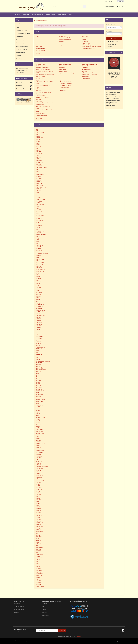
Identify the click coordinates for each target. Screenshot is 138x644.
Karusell (38, 356)
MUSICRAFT (39, 402)
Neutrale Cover (63, 71)
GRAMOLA (39, 308)
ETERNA (38, 287)
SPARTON (39, 510)
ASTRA (38, 159)
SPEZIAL (38, 514)
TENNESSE (39, 537)
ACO (37, 134)
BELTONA (38, 173)
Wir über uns (62, 36)
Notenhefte (63, 91)
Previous (109, 70)
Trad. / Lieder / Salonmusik (43, 106)
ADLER (38, 136)
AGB (83, 38)
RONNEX (38, 486)
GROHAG (38, 314)
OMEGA (38, 416)
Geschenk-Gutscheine (66, 84)
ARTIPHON (39, 154)
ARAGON (38, 147)
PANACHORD (40, 430)
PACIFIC (38, 423)
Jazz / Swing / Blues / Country (44, 92)
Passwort (109, 31)
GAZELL (38, 301)
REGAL (38, 472)
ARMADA (38, 152)
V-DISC (38, 560)
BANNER (38, 164)
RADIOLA (38, 465)
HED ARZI (39, 326)
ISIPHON (38, 344)
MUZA (37, 403)
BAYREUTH (39, 166)
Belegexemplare (64, 87)
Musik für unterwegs (65, 85)
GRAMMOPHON (40, 305)
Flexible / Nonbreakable (42, 68)
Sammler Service (50, 15)
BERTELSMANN (40, 175)
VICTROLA (39, 570)
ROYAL (38, 491)
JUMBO (38, 351)
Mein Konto (26, 15)
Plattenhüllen (25, 37)
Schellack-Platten (25, 24)
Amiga (61, 45)
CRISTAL (38, 228)
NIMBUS (38, 407)
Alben (61, 80)
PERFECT (39, 442)
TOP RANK (39, 544)
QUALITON (39, 461)
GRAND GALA (40, 312)
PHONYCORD (40, 451)
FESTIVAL (39, 296)
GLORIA (38, 303)
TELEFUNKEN (40, 532)
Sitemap (84, 40)
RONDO (38, 484)
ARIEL (37, 148)
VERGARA (39, 565)
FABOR (38, 289)
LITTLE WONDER (41, 370)
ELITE (37, 273)
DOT (37, 252)
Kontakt (110, 1)
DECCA (38, 238)
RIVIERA (38, 482)
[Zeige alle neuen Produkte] (122, 53)
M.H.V (37, 375)
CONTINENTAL (40, 221)
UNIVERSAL (39, 558)
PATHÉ (38, 437)
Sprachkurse (39, 78)
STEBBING (39, 519)
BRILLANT (39, 182)
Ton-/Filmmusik (40, 105)
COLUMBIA (39, 212)
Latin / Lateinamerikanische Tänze (45, 75)
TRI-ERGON (39, 547)
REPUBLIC (39, 477)
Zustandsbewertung (37, 15)
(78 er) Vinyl (39, 119)
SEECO (38, 496)
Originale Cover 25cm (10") (66, 73)
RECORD (38, 470)
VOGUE (38, 577)
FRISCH (38, 300)
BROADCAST (39, 184)
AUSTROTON (40, 162)
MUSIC (38, 398)
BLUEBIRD (39, 177)
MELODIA (38, 384)
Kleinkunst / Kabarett (41, 73)
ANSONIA (38, 145)
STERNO (38, 521)
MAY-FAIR (38, 380)
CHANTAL (38, 198)
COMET (38, 213)
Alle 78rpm (39, 66)
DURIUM (38, 256)
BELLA (38, 171)
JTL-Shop (120, 641)
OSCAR (38, 421)
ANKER (38, 143)
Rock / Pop (39, 101)
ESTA (37, 285)
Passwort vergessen (114, 41)
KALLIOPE (39, 354)
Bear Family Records (41, 168)
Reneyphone (39, 475)
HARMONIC (39, 322)
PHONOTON (39, 449)
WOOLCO (38, 583)
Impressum (85, 41)
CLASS (38, 203)
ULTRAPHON (39, 554)
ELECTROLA (39, 264)
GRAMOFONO (40, 307)
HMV (37, 335)
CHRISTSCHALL (40, 199)
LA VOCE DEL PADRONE (43, 361)
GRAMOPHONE (40, 310)
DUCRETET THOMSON (42, 254)
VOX (37, 579)
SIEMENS (38, 503)
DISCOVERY (39, 245)
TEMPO (38, 535)
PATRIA (38, 438)
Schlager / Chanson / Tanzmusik (44, 103)
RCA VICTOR (39, 468)
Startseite (18, 15)
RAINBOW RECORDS (42, 467)
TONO (37, 542)
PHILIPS (38, 445)
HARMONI (39, 319)
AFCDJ (38, 140)
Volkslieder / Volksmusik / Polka (44, 82)
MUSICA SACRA (40, 400)
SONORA (38, 509)
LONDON (38, 372)
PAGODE (38, 424)
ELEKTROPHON (40, 270)
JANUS (38, 345)
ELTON (38, 277)
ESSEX (38, 284)
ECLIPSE (38, 257)
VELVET (38, 563)
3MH (37, 129)
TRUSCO (38, 551)
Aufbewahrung (25, 40)
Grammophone (86, 66)
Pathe (37, 435)
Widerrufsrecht (86, 43)
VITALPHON (39, 574)
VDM (37, 561)
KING (37, 358)
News (106, 1)
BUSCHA (38, 189)
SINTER (38, 507)
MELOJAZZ (39, 387)
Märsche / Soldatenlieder (42, 98)
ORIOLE (38, 419)
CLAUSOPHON (40, 205)
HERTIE (38, 329)
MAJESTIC (39, 379)
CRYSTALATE (40, 231)
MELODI (38, 382)
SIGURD (38, 505)
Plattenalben (85, 77)
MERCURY (39, 389)
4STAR (38, 131)
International (39, 91)
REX (37, 479)
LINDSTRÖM (39, 368)
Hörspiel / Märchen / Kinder (43, 85)
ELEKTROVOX (40, 271)
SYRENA (38, 530)
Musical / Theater (40, 77)
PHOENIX (38, 447)
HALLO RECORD (40, 315)
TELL (37, 533)
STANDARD (39, 516)
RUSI (37, 493)
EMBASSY (39, 278)
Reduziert (38, 117)
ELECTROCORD (40, 263)
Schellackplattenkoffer (88, 73)
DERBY (38, 240)
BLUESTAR (39, 180)
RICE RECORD (40, 481)
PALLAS (38, 426)
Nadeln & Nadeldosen (25, 30)
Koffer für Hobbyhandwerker (90, 75)
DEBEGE (38, 236)
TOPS (37, 546)
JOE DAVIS (39, 349)
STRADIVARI (39, 523)
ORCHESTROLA (40, 417)
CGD (37, 196)
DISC (37, 243)
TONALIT (38, 540)
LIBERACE (39, 363)
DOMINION (39, 250)
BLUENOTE (39, 178)
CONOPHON (39, 219)
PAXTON (38, 440)
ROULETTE (39, 489)
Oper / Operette (40, 99)
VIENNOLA (39, 572)
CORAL (38, 222)
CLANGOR (39, 201)
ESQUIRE (38, 282)
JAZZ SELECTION (41, 347)
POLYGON (39, 456)
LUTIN (37, 373)
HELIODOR (39, 328)
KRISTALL (39, 359)
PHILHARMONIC (40, 444)
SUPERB (38, 525)
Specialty (38, 512)
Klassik (38, 94)
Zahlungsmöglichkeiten (65, 38)
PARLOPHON (39, 431)
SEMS (37, 502)
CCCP (37, 192)
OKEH (37, 412)
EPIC (37, 280)
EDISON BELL (40, 259)
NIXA (37, 409)
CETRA (38, 194)
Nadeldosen (62, 68)
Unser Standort (62, 15)
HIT (37, 331)
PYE (37, 460)
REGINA (38, 474)
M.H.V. (37, 377)
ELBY (37, 261)
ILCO (37, 340)
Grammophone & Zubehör (25, 34)
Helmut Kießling (86, 45)
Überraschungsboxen (65, 82)
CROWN (38, 229)
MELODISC (39, 386)
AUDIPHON (39, 161)
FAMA (37, 291)
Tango (37, 80)
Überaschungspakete (41, 115)
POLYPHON (39, 458)
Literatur (62, 89)
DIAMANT (38, 242)
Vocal (37, 108)
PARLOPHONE (40, 433)
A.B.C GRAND (40, 133)
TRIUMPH (38, 549)
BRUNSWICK (39, 185)
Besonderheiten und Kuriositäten (45, 110)
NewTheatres (39, 405)
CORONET (39, 226)
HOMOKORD (39, 338)
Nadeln (61, 66)
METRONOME (40, 391)
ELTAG (38, 275)
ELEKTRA (38, 266)
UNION (38, 556)
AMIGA (38, 141)
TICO (37, 539)
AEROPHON (39, 138)
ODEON (38, 410)
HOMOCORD (39, 337)
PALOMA (38, 428)
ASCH (37, 155)
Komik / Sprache (40, 96)
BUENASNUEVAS (41, 187)
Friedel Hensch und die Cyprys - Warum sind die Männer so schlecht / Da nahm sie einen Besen (114, 73)
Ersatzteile (85, 68)
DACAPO (38, 233)
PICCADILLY (39, 453)
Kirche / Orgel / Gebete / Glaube (44, 71)
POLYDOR (39, 454)
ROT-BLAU (39, 488)
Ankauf (70, 15)
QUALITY (38, 463)
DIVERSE (38, 247)
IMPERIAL (39, 342)
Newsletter (62, 41)
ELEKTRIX (39, 268)
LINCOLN (38, 365)
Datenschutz (85, 36)
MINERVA (38, 396)
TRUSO (38, 553)
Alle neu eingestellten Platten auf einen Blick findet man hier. (22, 71)
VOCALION (39, 576)
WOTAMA (38, 584)
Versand (79, 636)
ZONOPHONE (40, 586)
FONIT (37, 298)
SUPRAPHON (40, 526)
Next (120, 70)
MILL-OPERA (39, 394)
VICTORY (38, 569)
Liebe (37, 112)
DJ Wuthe (38, 249)
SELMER (38, 500)
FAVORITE (39, 293)
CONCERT (39, 217)
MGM (37, 393)
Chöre (37, 87)
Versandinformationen (65, 40)
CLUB (37, 208)
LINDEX (38, 366)
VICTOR (38, 567)
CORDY (38, 224)
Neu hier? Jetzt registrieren (113, 45)
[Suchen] (67, 7)
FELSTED (38, 294)
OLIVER (38, 414)
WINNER (38, 581)
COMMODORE (40, 215)
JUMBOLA (39, 352)
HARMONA (39, 317)
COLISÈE (38, 210)
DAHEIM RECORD (41, 235)
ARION (38, 150)
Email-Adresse (111, 25)
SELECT (38, 498)
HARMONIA (39, 321)
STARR (38, 518)
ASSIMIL (38, 157)
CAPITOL (38, 191)
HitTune (38, 333)
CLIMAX (38, 206)
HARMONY (39, 324)
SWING (38, 528)
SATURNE (39, 495)
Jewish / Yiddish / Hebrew (43, 69)
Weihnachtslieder (40, 113)
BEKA (37, 169)
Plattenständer (86, 78)
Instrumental (39, 89)
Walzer (38, 84)
